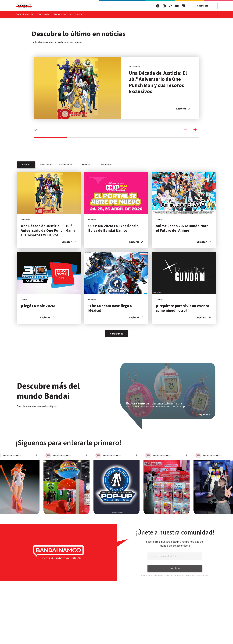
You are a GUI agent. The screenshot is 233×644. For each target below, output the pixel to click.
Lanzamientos (66, 165)
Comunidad (44, 15)
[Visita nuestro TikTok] (171, 6)
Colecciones (22, 15)
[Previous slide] (186, 130)
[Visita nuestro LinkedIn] (183, 6)
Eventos (86, 165)
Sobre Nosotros (63, 15)
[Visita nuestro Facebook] (158, 6)
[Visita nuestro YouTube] (177, 6)
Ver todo (26, 165)
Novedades (106, 165)
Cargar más (116, 334)
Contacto (80, 15)
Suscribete (203, 6)
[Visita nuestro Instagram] (164, 6)
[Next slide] (195, 130)
